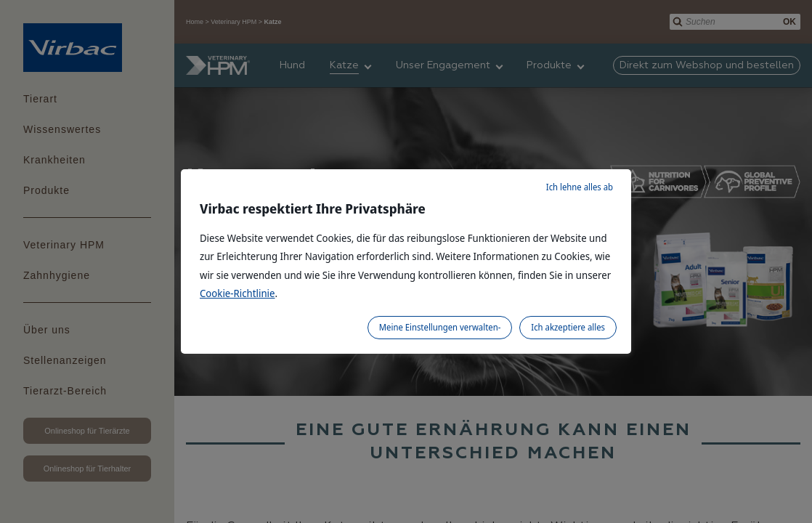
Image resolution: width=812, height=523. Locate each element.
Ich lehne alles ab (580, 187)
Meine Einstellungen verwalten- (440, 327)
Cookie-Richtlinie (237, 293)
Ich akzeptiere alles (568, 327)
